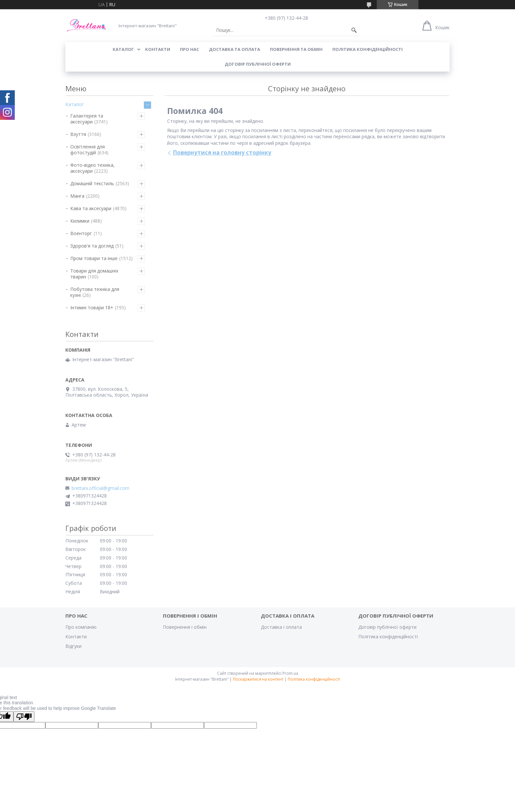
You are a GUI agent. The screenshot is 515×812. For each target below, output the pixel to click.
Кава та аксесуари (91, 208)
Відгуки (73, 646)
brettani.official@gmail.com (101, 488)
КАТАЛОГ (123, 49)
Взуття (78, 134)
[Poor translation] (24, 717)
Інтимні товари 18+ (92, 307)
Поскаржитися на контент (258, 679)
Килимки (80, 221)
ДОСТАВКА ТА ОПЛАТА (235, 49)
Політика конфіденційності (368, 49)
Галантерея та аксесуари (87, 119)
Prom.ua (290, 673)
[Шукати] (354, 30)
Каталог (75, 104)
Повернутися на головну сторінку (222, 153)
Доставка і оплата (281, 627)
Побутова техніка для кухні (95, 292)
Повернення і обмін (185, 627)
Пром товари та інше (94, 258)
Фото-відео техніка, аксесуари (92, 168)
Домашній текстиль (92, 183)
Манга (77, 196)
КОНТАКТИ (158, 49)
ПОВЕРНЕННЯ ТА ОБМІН (296, 49)
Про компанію (81, 627)
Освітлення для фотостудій (88, 150)
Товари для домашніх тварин (94, 274)
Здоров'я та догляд (92, 246)
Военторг (81, 233)
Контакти (76, 636)
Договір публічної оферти (258, 64)
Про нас (190, 49)
